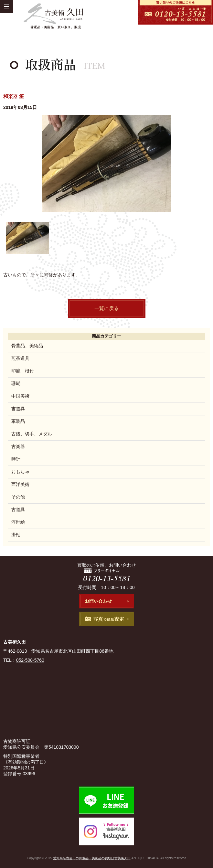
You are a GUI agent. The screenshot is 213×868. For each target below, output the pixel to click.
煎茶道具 (20, 358)
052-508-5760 (30, 660)
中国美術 (20, 396)
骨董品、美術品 (27, 346)
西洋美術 (20, 484)
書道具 (18, 409)
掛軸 (16, 535)
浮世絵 (18, 522)
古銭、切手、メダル (32, 434)
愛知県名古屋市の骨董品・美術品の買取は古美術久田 (92, 858)
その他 (18, 497)
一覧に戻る (106, 308)
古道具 (18, 509)
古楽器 (18, 446)
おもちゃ (20, 472)
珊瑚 (16, 383)
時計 (16, 459)
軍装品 (18, 421)
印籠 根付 (23, 371)
